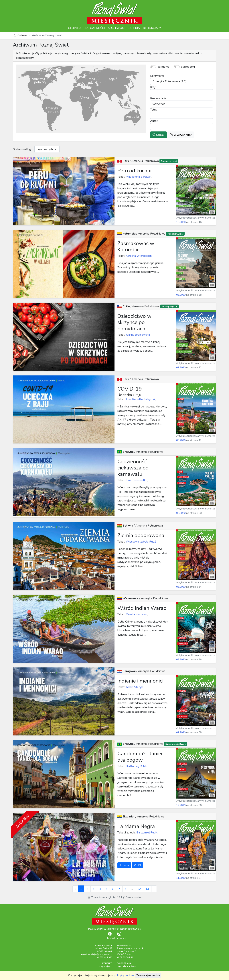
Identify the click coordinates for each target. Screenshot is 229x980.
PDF (137, 865)
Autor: (154, 121)
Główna (21, 35)
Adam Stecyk (134, 687)
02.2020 (181, 660)
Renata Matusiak (136, 614)
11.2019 (181, 878)
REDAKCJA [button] (151, 28)
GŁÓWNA (75, 28)
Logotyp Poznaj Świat (127, 966)
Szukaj (158, 135)
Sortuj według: (22, 149)
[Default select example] (47, 149)
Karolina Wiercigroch (138, 256)
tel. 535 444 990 (104, 958)
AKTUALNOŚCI (95, 28)
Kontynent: (157, 76)
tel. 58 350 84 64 (125, 958)
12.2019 (181, 805)
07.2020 (181, 368)
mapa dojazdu (106, 966)
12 (139, 889)
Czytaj (124, 865)
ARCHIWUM (116, 28)
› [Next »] (154, 889)
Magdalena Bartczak (138, 177)
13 (147, 889)
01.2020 (181, 732)
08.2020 (181, 295)
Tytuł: (154, 110)
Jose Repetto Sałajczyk (140, 399)
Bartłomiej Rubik (136, 766)
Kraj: (153, 87)
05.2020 (181, 513)
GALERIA (134, 28)
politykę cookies (124, 975)
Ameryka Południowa (145, 161)
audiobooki (188, 67)
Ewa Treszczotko (136, 480)
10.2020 (181, 222)
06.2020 (181, 440)
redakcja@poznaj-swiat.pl (100, 954)
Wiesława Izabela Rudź (140, 542)
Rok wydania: (159, 98)
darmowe (163, 67)
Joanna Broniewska (137, 335)
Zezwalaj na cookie (148, 975)
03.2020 (181, 587)
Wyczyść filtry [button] (181, 135)
